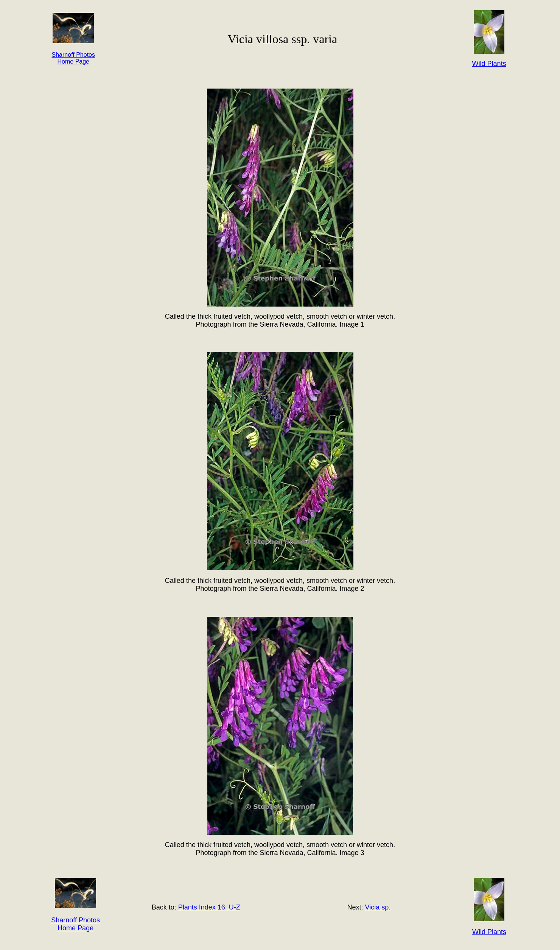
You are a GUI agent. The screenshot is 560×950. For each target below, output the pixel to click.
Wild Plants (489, 932)
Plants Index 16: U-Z (209, 907)
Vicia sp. (378, 907)
